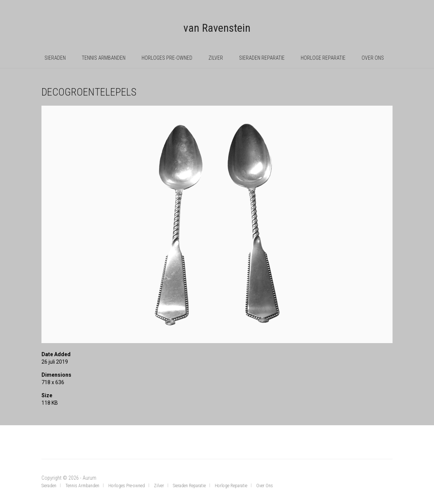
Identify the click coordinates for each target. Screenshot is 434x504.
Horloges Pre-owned (167, 58)
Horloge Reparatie (323, 58)
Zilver (216, 58)
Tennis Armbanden (104, 58)
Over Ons (373, 58)
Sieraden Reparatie (262, 58)
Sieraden (55, 58)
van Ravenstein (217, 28)
